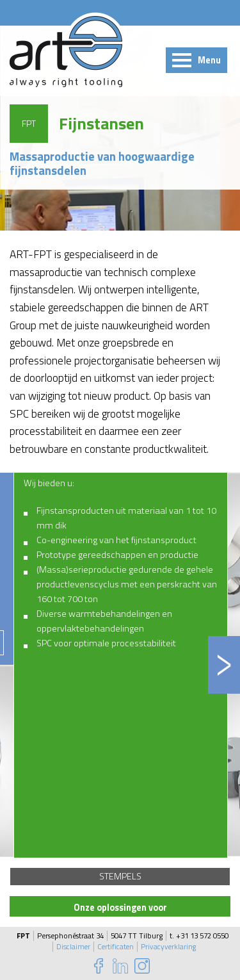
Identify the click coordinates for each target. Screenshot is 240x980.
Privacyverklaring (168, 947)
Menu (209, 60)
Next (224, 665)
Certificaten (116, 947)
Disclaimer (73, 947)
